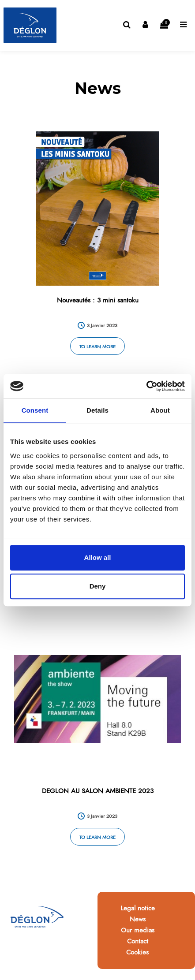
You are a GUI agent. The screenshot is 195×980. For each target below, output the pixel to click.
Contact (138, 941)
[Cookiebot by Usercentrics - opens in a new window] (146, 386)
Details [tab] (97, 410)
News (138, 919)
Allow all (98, 557)
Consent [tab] (35, 410)
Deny (98, 586)
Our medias (138, 930)
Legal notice (138, 908)
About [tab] (160, 410)
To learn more (97, 347)
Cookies (137, 952)
